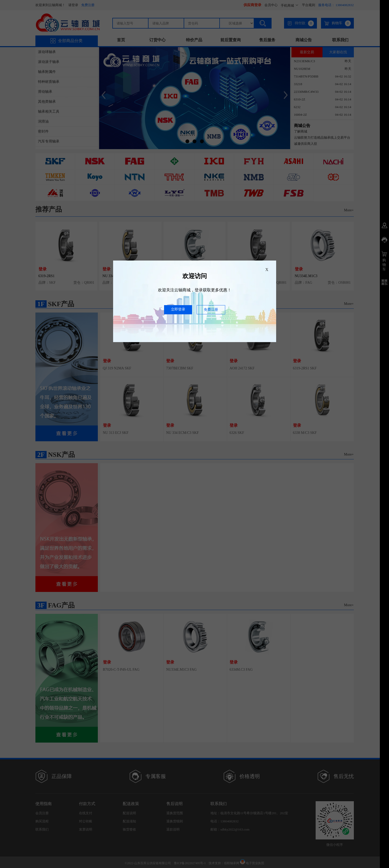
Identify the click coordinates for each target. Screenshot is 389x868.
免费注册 (211, 310)
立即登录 (178, 309)
